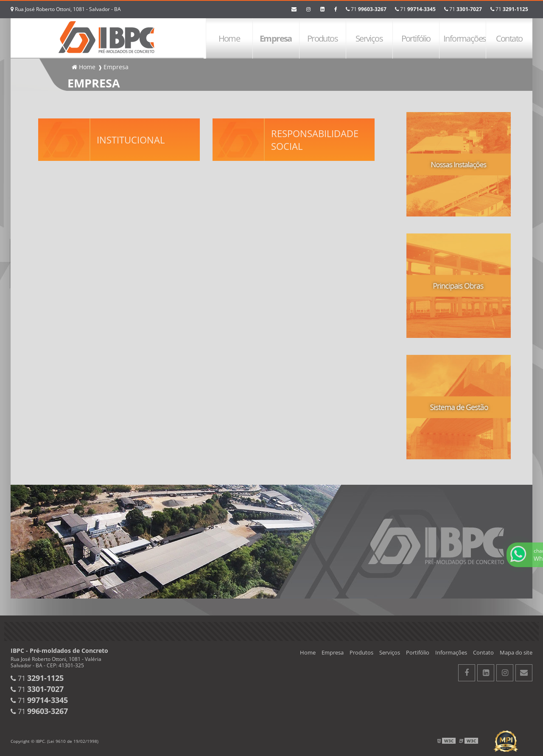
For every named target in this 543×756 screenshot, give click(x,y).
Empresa (276, 38)
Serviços (369, 38)
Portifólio (416, 38)
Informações (465, 38)
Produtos (322, 38)
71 (509, 9)
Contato (509, 38)
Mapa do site (516, 652)
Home (229, 38)
